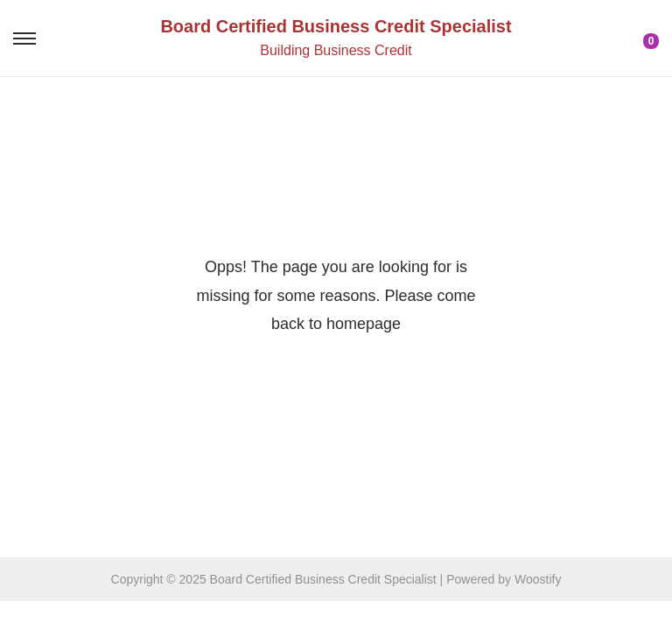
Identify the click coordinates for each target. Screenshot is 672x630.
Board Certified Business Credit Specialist (336, 26)
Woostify (538, 579)
